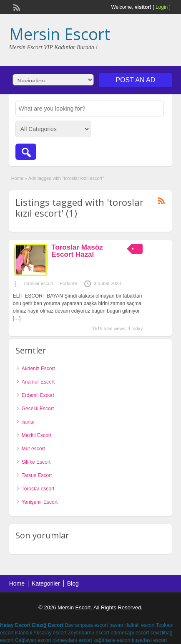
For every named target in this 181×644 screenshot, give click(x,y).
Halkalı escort (140, 625)
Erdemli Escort (38, 395)
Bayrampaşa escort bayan (94, 625)
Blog (73, 583)
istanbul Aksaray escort (41, 633)
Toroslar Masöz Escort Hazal (77, 251)
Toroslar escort (38, 283)
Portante (68, 283)
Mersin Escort (60, 34)
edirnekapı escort (130, 633)
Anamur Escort (38, 382)
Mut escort (33, 449)
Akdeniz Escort (38, 369)
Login (162, 7)
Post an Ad (135, 80)
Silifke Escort (36, 462)
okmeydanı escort (72, 640)
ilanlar (28, 422)
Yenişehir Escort (40, 502)
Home (17, 178)
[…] (17, 318)
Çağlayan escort (33, 640)
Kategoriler (46, 583)
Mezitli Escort (36, 435)
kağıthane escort (112, 640)
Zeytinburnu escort (89, 633)
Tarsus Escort (37, 475)
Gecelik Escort (38, 409)
